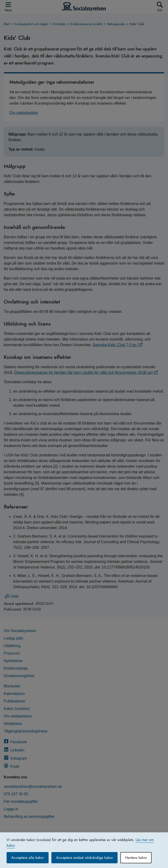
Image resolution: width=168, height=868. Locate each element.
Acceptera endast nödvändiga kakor (84, 858)
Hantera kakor (136, 858)
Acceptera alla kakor (28, 858)
